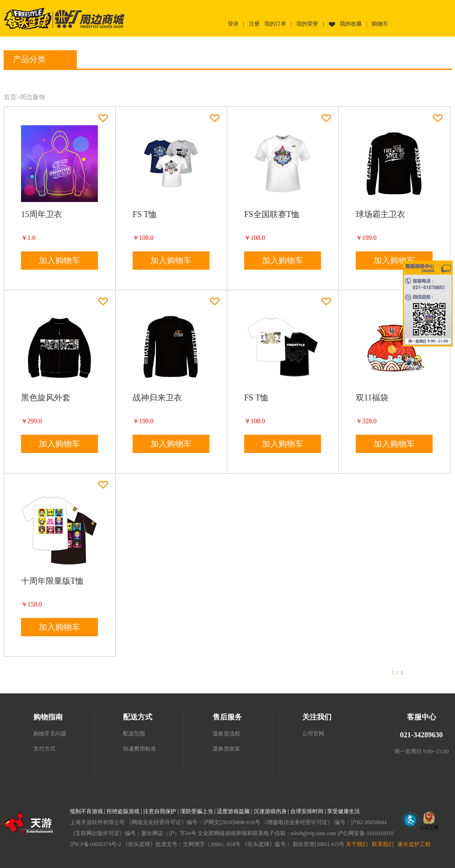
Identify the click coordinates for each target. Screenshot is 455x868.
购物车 (380, 24)
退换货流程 (226, 734)
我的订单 (275, 24)
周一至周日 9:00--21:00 (422, 751)
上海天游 (28, 823)
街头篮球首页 (27, 18)
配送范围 (134, 734)
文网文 (410, 820)
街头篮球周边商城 (89, 18)
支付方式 (44, 749)
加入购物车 (59, 261)
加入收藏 (103, 118)
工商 (429, 820)
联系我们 (383, 844)
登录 (233, 24)
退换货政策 (226, 749)
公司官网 (313, 734)
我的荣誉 (307, 24)
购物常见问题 (50, 734)
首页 (10, 97)
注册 (254, 24)
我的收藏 (351, 24)
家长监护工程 (414, 844)
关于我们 (357, 844)
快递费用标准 (139, 749)
